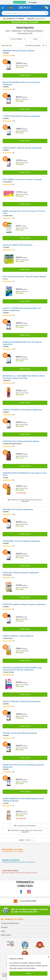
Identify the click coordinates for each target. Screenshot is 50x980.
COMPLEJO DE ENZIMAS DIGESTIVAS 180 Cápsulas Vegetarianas (22, 343)
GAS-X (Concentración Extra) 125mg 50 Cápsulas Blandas (24, 277)
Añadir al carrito (25, 75)
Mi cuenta (4, 927)
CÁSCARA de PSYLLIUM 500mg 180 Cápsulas (20, 733)
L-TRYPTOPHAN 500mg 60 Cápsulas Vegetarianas (21, 116)
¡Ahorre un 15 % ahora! (14, 19)
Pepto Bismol (8, 182)
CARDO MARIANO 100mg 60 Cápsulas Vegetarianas (22, 148)
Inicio (8, 31)
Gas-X (6, 279)
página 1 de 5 (25, 840)
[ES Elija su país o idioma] (11, 8)
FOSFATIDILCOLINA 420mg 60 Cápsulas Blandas (21, 441)
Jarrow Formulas (9, 672)
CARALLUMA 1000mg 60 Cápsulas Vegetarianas (21, 573)
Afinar (35, 39)
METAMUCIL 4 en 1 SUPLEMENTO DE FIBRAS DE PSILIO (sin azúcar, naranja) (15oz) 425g (24, 377)
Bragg (6, 478)
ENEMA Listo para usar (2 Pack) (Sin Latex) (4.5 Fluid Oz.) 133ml (24, 212)
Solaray (6, 803)
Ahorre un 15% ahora (12, 919)
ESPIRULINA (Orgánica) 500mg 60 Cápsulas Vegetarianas (24, 604)
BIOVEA (7, 53)
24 (45, 45)
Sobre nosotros (6, 935)
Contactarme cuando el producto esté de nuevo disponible (25, 501)
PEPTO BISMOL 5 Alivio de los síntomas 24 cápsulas (22, 179)
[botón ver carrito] (47, 8)
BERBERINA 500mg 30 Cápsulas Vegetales (19, 51)
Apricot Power (8, 638)
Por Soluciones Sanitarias (33, 31)
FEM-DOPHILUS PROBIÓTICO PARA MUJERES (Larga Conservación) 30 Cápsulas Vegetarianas (22, 669)
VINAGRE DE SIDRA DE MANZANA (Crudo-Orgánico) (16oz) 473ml (25, 474)
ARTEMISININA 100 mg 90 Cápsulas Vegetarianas (21, 541)
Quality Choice (8, 216)
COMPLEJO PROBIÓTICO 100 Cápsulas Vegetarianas (22, 410)
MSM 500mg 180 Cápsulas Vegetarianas (18, 509)
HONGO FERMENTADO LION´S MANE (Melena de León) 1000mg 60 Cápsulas (23, 800)
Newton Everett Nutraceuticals (13, 444)
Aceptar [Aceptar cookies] (28, 973)
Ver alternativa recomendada (25, 826)
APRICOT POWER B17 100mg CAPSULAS (18, 636)
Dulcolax (7, 247)
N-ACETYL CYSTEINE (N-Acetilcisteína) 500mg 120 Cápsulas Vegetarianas (22, 309)
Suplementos (17, 31)
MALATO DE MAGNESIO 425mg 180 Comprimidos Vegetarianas (21, 83)
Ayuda (3, 931)
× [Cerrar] (48, 957)
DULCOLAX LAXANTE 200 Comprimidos (18, 245)
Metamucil (7, 380)
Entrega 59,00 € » (37, 19)
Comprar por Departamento (10, 923)
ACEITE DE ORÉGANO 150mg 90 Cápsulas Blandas (22, 702)
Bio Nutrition (8, 575)
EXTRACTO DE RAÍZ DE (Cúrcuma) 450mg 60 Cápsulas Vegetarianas (23, 766)
